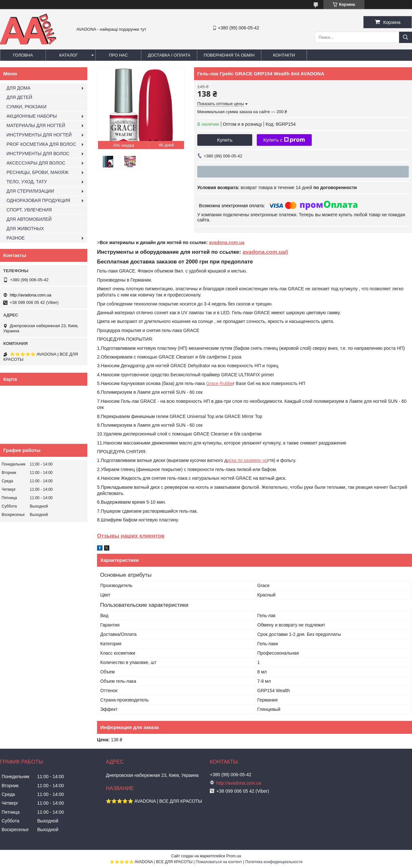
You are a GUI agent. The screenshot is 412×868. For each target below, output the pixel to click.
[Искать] (406, 37)
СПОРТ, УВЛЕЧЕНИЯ (29, 210)
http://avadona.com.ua (31, 295)
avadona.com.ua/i (265, 252)
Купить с (284, 140)
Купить (225, 140)
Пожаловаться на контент (219, 862)
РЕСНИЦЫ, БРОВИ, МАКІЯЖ (38, 172)
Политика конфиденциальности (274, 862)
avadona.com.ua (227, 242)
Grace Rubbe (219, 383)
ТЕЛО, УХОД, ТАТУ (27, 182)
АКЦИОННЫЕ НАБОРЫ (32, 116)
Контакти (284, 55)
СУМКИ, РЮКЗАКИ (27, 107)
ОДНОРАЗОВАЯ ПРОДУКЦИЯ (38, 200)
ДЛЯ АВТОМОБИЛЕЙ (29, 219)
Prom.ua (234, 856)
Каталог (68, 55)
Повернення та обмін (229, 55)
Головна (23, 55)
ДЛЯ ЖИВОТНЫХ (25, 229)
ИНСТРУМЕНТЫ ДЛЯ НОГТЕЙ (39, 135)
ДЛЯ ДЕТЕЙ (19, 97)
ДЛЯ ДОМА (18, 88)
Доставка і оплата (169, 55)
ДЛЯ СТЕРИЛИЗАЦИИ (30, 191)
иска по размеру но (247, 460)
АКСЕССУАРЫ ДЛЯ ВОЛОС (36, 163)
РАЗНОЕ (16, 238)
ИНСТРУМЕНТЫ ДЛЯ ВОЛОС (38, 154)
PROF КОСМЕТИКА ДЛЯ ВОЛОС (41, 144)
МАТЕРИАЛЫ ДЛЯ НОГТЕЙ (36, 125)
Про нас (119, 55)
